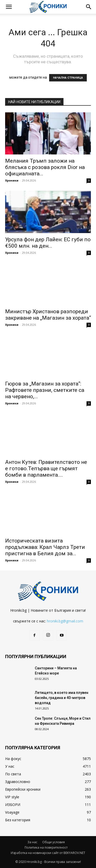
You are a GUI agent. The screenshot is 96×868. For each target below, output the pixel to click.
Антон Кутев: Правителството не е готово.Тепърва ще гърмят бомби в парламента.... (46, 468)
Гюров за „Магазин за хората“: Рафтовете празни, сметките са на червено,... (45, 390)
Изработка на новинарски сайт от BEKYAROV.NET (48, 853)
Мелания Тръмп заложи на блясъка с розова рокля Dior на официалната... (45, 167)
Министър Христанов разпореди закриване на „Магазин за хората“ (48, 315)
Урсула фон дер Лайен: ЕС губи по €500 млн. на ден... (48, 243)
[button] (9, 7)
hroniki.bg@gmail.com (65, 621)
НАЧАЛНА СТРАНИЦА (68, 78)
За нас (32, 842)
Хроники (12, 180)
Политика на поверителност (46, 847)
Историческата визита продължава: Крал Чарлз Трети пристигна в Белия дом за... (45, 547)
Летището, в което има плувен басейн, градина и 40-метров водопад (62, 698)
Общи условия (54, 842)
